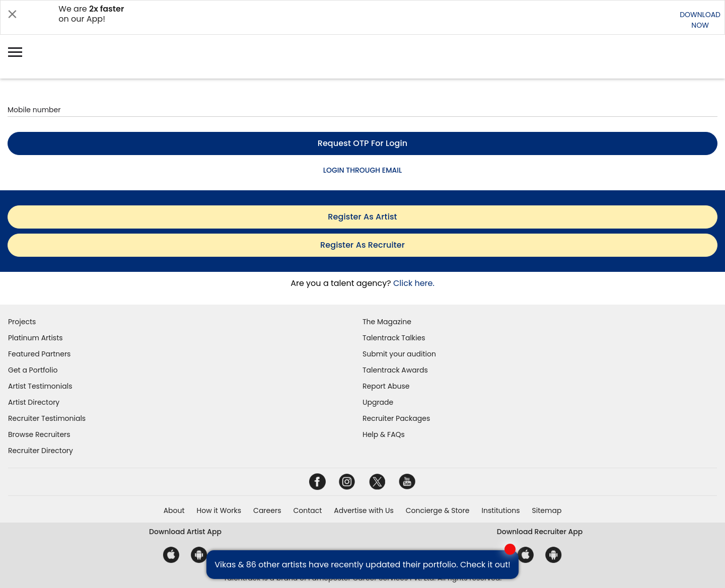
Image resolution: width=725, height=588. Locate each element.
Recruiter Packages (396, 418)
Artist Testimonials (40, 386)
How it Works (219, 510)
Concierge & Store (438, 510)
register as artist (362, 217)
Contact (307, 510)
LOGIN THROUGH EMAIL (362, 170)
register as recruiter (362, 245)
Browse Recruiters (39, 434)
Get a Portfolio (33, 370)
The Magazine (387, 322)
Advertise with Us (364, 510)
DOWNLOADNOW (700, 20)
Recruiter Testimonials (47, 418)
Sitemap (547, 510)
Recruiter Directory (41, 451)
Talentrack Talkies (394, 338)
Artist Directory (34, 402)
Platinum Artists (35, 338)
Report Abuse (386, 386)
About (174, 510)
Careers (267, 510)
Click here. (414, 283)
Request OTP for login (363, 143)
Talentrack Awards (395, 370)
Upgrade (378, 402)
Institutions (500, 510)
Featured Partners (39, 354)
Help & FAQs (384, 434)
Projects (22, 322)
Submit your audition (399, 354)
